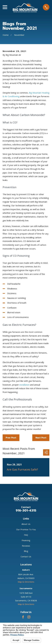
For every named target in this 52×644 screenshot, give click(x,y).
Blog (26, 551)
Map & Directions (26, 582)
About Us (26, 524)
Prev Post (11, 438)
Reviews (26, 546)
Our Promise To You (26, 529)
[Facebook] (23, 617)
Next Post (41, 438)
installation (24, 385)
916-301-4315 (26, 510)
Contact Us (26, 556)
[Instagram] (29, 617)
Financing (26, 540)
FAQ (26, 535)
